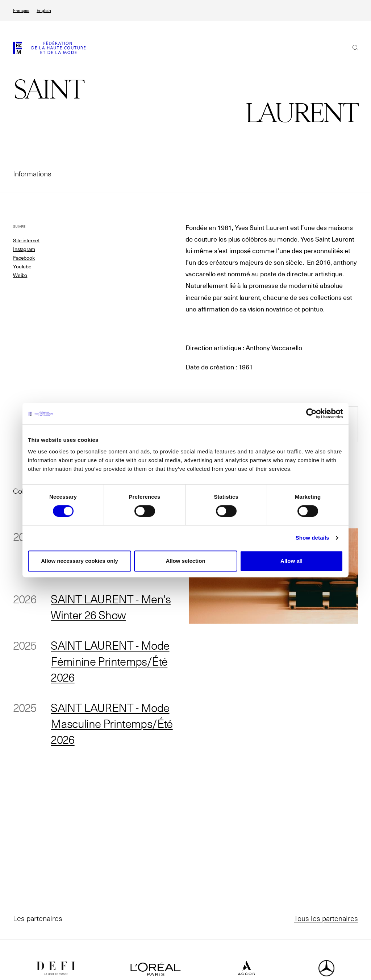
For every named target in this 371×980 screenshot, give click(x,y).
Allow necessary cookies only (80, 561)
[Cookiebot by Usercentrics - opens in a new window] (311, 414)
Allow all (291, 561)
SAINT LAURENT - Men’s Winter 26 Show (111, 607)
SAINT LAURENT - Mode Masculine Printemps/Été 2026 (112, 723)
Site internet (26, 240)
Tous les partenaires (326, 918)
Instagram (24, 249)
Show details (312, 538)
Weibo (20, 275)
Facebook (24, 258)
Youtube (22, 267)
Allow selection (185, 561)
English (44, 10)
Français (21, 10)
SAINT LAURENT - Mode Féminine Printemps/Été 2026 (111, 661)
